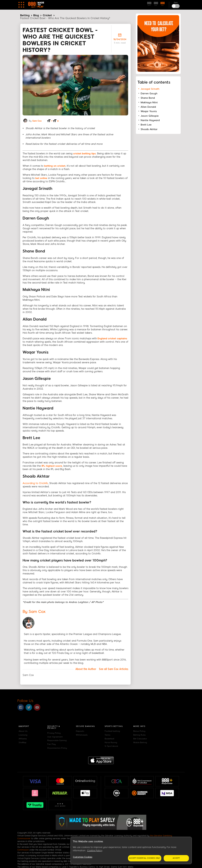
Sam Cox (37, 121)
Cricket (47, 15)
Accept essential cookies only (145, 858)
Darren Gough (149, 94)
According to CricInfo (35, 483)
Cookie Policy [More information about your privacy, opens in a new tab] (95, 851)
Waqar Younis (149, 111)
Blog (36, 15)
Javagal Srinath (150, 89)
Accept (176, 858)
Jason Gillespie (150, 116)
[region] (131, 850)
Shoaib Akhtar (149, 129)
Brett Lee (146, 125)
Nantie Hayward (150, 120)
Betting (25, 15)
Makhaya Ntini (149, 102)
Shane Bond (148, 98)
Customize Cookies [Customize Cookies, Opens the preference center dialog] (83, 857)
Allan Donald (148, 107)
